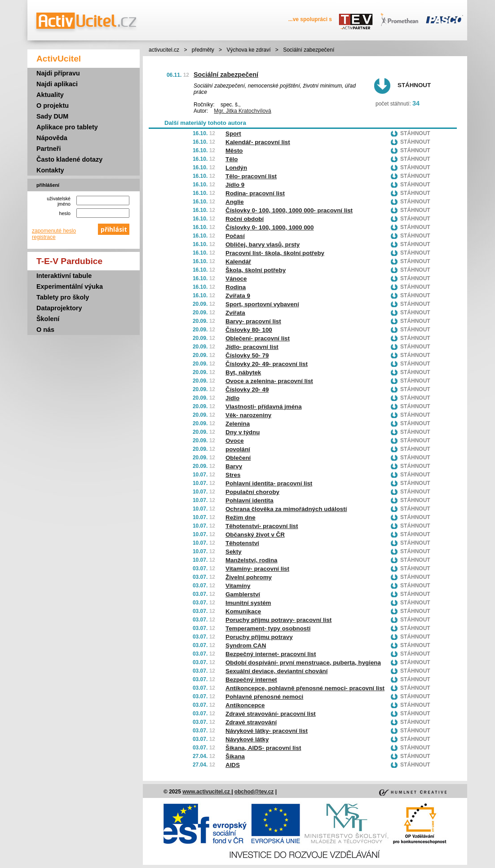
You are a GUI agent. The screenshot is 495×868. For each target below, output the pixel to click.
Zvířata (235, 313)
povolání (238, 449)
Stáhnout (414, 85)
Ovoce (235, 441)
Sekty (234, 552)
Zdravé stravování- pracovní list (271, 714)
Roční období (245, 219)
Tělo (232, 159)
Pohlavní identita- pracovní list (269, 483)
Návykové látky (247, 739)
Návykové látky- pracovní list (267, 731)
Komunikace (243, 611)
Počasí (235, 236)
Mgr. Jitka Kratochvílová (242, 111)
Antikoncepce (245, 705)
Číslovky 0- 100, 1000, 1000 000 (270, 227)
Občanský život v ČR (255, 535)
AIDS (233, 765)
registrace (44, 237)
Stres (233, 475)
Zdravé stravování (251, 722)
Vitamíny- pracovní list (257, 569)
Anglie (235, 202)
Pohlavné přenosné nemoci (264, 697)
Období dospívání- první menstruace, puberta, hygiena (303, 663)
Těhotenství (242, 543)
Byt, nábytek (243, 372)
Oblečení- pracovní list (258, 338)
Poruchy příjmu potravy (259, 637)
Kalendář (238, 262)
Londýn (236, 168)
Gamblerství (243, 594)
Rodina (236, 287)
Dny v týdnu (243, 432)
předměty (203, 50)
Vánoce (236, 279)
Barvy (234, 466)
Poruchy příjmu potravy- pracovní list (278, 620)
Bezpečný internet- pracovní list (271, 654)
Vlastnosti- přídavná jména (264, 407)
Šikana (235, 756)
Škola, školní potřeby (256, 270)
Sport (233, 134)
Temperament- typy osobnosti (268, 628)
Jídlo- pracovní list (252, 347)
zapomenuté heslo (54, 231)
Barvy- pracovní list (253, 321)
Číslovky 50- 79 (247, 355)
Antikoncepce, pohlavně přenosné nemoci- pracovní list (305, 688)
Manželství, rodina (252, 560)
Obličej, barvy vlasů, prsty (263, 245)
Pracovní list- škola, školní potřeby (275, 253)
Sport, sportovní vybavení (262, 304)
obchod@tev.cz (254, 792)
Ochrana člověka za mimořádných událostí (286, 509)
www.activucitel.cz (207, 792)
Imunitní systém (248, 603)
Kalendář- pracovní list (258, 142)
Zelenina (238, 424)
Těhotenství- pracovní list (262, 526)
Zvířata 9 (238, 296)
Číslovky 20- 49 (247, 390)
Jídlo (232, 398)
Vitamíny (238, 586)
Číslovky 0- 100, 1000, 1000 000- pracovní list (289, 210)
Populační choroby (252, 492)
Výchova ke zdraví (248, 50)
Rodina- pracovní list (255, 193)
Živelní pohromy (249, 577)
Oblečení (238, 458)
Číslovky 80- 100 (249, 330)
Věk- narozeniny (248, 415)
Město (234, 151)
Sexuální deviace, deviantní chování (276, 671)
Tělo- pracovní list (251, 176)
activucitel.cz (164, 50)
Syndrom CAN (246, 645)
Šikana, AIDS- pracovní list (263, 748)
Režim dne (241, 518)
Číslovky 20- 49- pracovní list (267, 364)
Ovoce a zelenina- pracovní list (269, 381)
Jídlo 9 (235, 185)
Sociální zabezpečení (226, 75)
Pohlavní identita (250, 500)
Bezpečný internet (251, 680)
